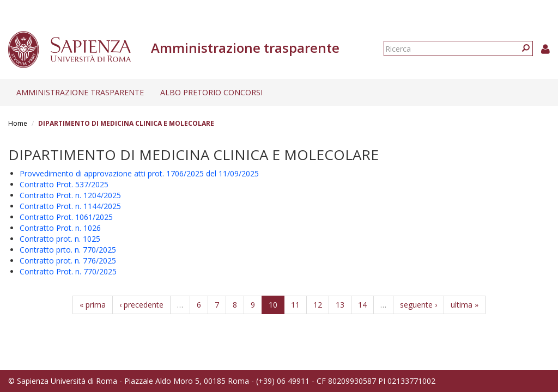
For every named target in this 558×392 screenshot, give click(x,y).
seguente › (418, 305)
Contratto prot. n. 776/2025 (68, 261)
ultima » (465, 305)
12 (318, 305)
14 (362, 305)
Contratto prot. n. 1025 (60, 239)
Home (18, 123)
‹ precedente (141, 305)
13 (340, 305)
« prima (93, 305)
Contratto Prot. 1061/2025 (66, 217)
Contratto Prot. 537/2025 (64, 184)
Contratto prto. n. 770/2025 (68, 250)
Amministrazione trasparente (80, 92)
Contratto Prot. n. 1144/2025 (70, 206)
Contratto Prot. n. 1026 (60, 228)
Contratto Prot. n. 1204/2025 (70, 195)
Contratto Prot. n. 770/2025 (68, 271)
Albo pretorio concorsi (211, 92)
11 (295, 305)
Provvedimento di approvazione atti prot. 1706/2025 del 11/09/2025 (139, 173)
